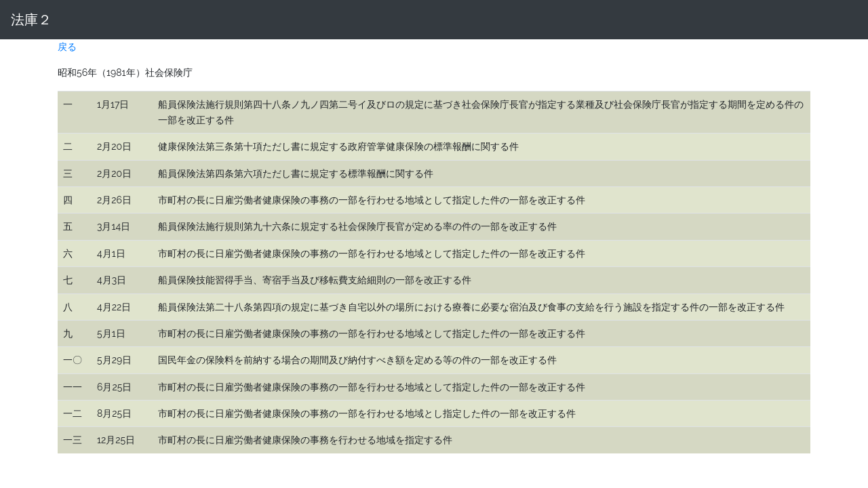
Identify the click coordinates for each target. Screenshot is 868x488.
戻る (67, 47)
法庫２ (31, 20)
